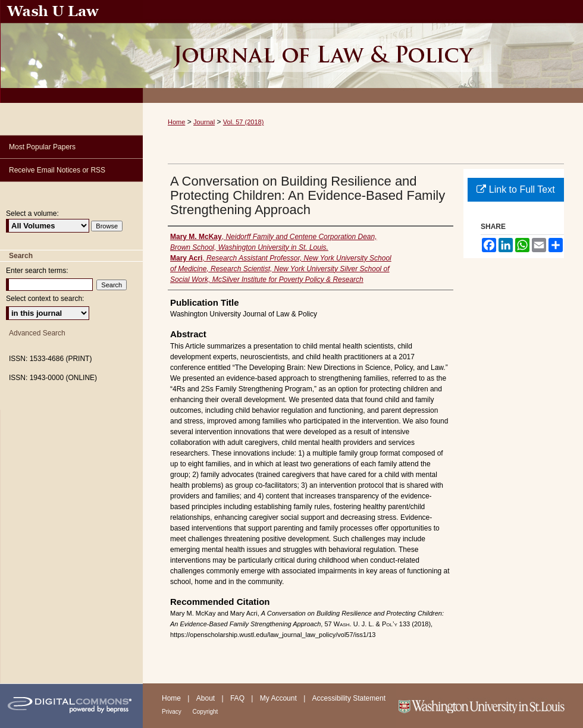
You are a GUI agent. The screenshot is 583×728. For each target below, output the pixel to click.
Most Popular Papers (42, 147)
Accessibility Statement (349, 698)
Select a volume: (32, 214)
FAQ (238, 698)
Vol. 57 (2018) (244, 122)
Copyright (206, 712)
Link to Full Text (515, 189)
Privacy (173, 712)
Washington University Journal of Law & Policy (363, 51)
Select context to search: (45, 299)
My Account (279, 698)
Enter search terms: (37, 271)
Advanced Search (37, 333)
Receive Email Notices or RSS (57, 170)
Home (176, 122)
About (207, 698)
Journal (204, 122)
